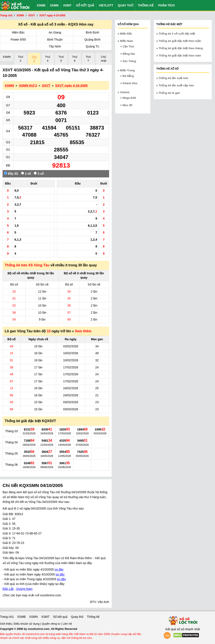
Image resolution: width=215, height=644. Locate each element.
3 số (39, 173)
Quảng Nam (24, 589)
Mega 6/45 (129, 98)
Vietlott (106, 5)
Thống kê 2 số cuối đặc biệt (177, 34)
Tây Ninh (55, 46)
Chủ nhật (104, 59)
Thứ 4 (48, 59)
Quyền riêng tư (51, 624)
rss (167, 635)
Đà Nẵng (128, 76)
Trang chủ (7, 617)
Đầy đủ (11, 173)
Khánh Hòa (130, 83)
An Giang (55, 32)
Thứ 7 (88, 59)
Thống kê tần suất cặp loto (176, 85)
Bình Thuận (55, 40)
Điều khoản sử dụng (27, 624)
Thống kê (146, 5)
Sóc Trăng (129, 61)
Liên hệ (67, 624)
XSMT (67, 5)
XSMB (41, 5)
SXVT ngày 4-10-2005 (71, 85)
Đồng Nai (129, 54)
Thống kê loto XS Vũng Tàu (27, 265)
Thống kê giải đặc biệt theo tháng (181, 48)
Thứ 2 (20, 59)
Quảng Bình (92, 40)
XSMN (54, 5)
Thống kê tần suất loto (174, 78)
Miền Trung (127, 70)
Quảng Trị (92, 46)
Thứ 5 (61, 59)
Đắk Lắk (8, 589)
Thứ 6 (75, 59)
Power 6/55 (18, 40)
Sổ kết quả (85, 5)
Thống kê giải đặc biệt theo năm (180, 56)
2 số (26, 173)
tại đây (59, 569)
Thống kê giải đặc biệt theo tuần (180, 41)
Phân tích (166, 5)
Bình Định (92, 32)
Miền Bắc (18, 32)
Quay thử (125, 5)
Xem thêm (83, 331)
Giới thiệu (6, 624)
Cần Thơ (128, 47)
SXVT (46, 85)
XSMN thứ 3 (28, 85)
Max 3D (128, 105)
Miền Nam (126, 41)
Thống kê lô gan (169, 93)
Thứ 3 (34, 59)
